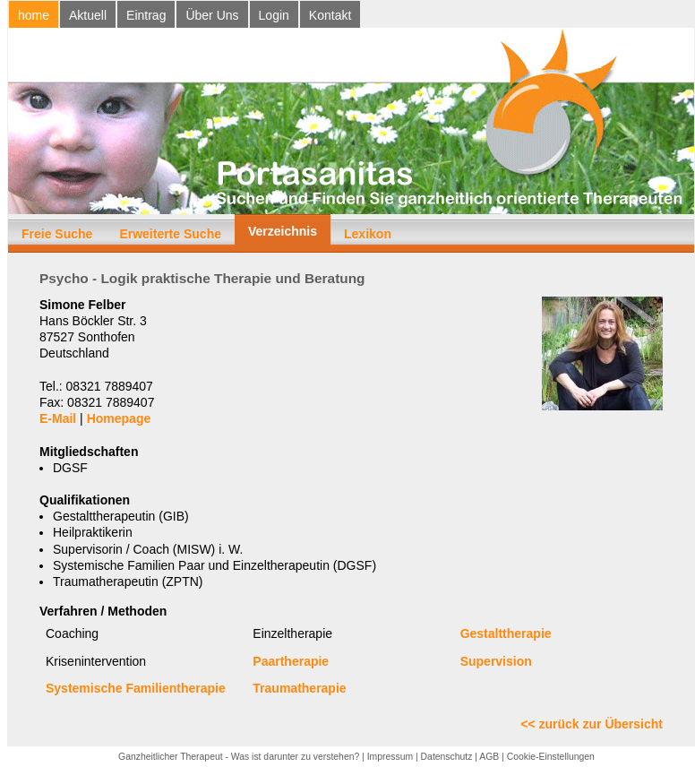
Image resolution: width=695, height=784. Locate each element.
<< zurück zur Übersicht (592, 724)
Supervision (496, 661)
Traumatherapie (299, 688)
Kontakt (330, 15)
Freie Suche (57, 234)
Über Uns (212, 15)
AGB (489, 757)
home (34, 15)
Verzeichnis (283, 231)
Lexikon (368, 234)
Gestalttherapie (506, 633)
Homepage (119, 418)
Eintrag (146, 15)
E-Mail (58, 418)
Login (274, 15)
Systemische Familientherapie (136, 688)
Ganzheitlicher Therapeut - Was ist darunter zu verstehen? (239, 757)
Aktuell (88, 15)
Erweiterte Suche (170, 234)
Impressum (390, 757)
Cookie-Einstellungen (551, 757)
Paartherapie (291, 661)
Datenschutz (447, 757)
